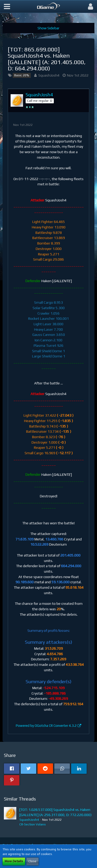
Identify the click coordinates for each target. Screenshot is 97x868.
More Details (14, 861)
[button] (7, 6)
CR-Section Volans (33, 824)
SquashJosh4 (49, 75)
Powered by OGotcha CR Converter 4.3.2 (46, 726)
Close (32, 861)
